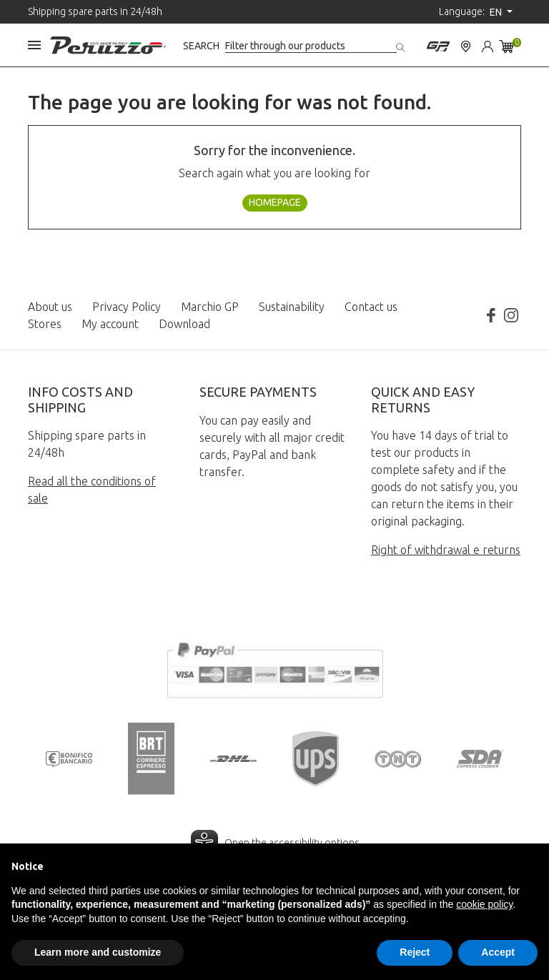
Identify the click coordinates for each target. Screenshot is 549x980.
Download (184, 324)
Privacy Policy (127, 307)
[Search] (311, 46)
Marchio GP (210, 307)
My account (110, 324)
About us (50, 307)
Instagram (511, 315)
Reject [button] (415, 952)
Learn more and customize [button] (98, 952)
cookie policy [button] (484, 904)
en (497, 12)
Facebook (491, 315)
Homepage (275, 202)
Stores (45, 324)
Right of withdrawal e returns (446, 550)
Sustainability (292, 307)
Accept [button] (498, 952)
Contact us (371, 307)
